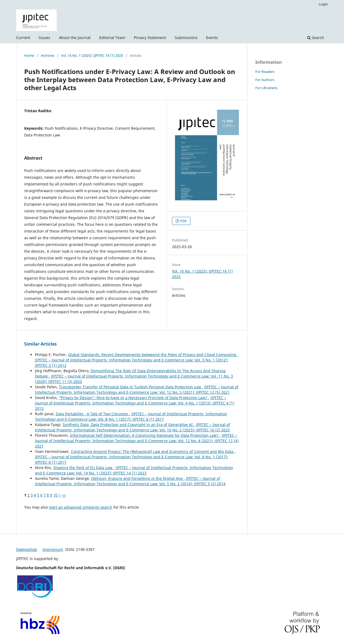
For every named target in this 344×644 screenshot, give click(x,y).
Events (212, 38)
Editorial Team (112, 38)
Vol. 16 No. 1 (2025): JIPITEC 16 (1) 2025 (92, 55)
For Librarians (266, 88)
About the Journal (75, 38)
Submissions (186, 38)
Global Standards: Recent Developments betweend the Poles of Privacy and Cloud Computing (153, 355)
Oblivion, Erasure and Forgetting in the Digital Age (137, 478)
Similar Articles (40, 344)
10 (55, 495)
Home (29, 55)
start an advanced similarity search (81, 507)
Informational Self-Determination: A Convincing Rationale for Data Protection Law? (145, 435)
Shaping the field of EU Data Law (83, 468)
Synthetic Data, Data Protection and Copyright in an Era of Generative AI (128, 425)
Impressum (53, 549)
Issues (44, 38)
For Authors (265, 80)
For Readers (265, 72)
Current (23, 38)
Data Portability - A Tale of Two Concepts (92, 414)
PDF (183, 221)
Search (316, 38)
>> (64, 495)
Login (323, 4)
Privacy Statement (150, 38)
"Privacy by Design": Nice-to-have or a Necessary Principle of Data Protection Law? (134, 398)
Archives (48, 55)
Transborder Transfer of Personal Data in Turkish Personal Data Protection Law (130, 387)
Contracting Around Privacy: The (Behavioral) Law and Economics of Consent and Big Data (153, 451)
